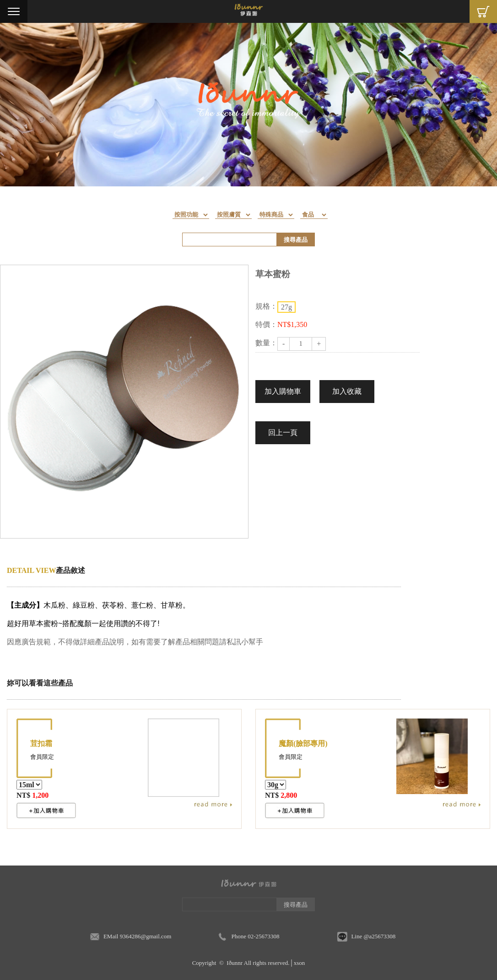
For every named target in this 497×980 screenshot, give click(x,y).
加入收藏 (347, 391)
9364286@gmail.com (146, 936)
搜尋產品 (296, 240)
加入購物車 (283, 391)
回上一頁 (283, 433)
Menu (14, 11)
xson (300, 963)
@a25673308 (379, 936)
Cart (483, 11)
